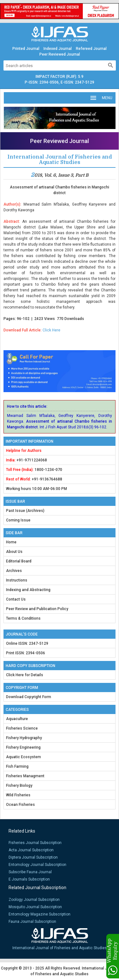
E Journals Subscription (29, 879)
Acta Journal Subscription (31, 850)
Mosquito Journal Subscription (35, 907)
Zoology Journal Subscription (34, 900)
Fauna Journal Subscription (32, 922)
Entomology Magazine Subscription (40, 914)
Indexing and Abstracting (28, 590)
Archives (14, 571)
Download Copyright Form (29, 697)
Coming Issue (18, 520)
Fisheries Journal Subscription (35, 843)
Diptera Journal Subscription (33, 857)
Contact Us (16, 599)
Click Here (51, 330)
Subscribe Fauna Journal (30, 872)
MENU (101, 98)
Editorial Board (19, 561)
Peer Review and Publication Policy (37, 609)
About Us (14, 552)
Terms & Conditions (23, 618)
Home (11, 542)
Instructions (17, 580)
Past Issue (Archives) (25, 511)
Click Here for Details (25, 675)
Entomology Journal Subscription (37, 865)
